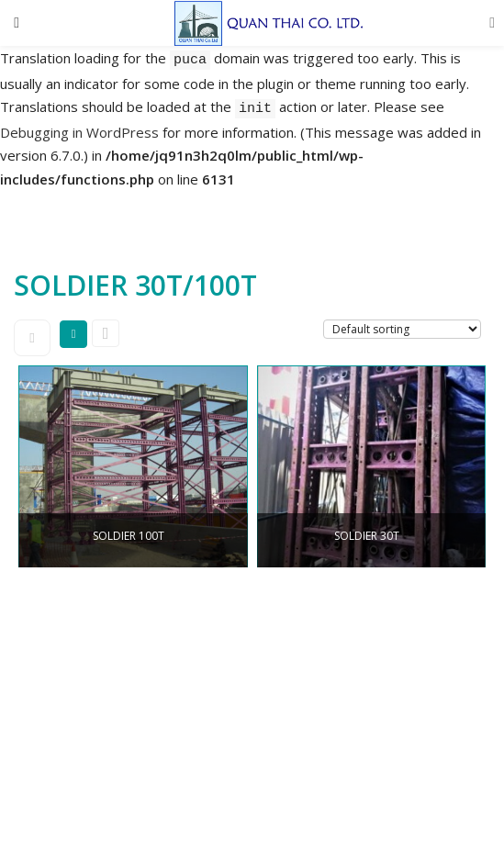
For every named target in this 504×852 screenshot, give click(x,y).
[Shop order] (402, 329)
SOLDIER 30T (367, 536)
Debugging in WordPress (79, 132)
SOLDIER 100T (129, 536)
